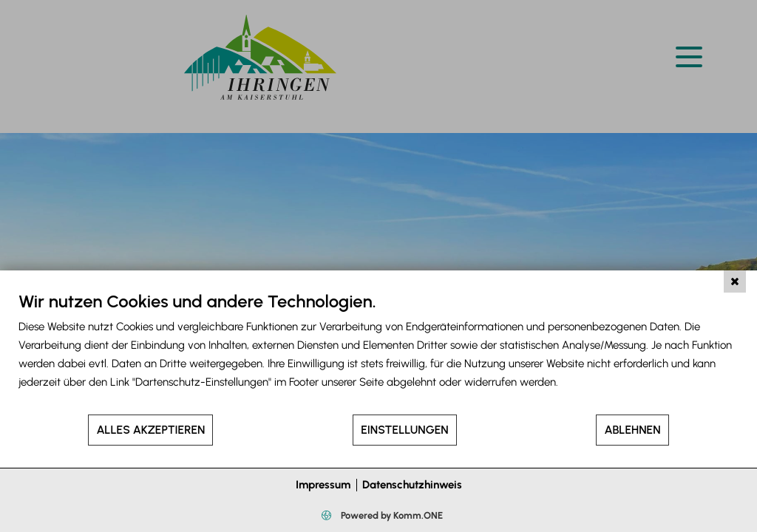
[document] (378, 352)
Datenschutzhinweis (412, 485)
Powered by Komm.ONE (391, 515)
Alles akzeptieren (150, 430)
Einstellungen (404, 430)
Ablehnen (632, 430)
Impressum (323, 485)
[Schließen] (735, 282)
